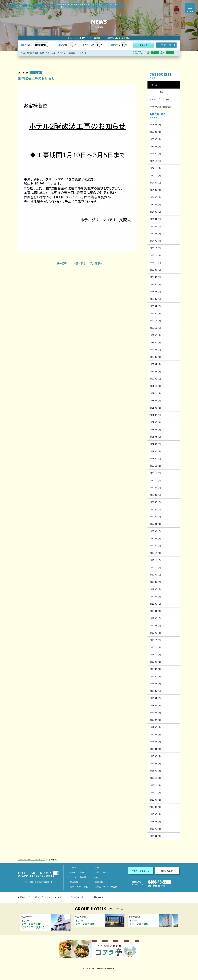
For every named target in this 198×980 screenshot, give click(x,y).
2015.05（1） (156, 829)
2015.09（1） (156, 800)
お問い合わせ (167, 871)
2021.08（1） (156, 408)
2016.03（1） (156, 756)
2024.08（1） (156, 190)
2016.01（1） (156, 771)
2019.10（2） (156, 568)
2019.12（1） (156, 553)
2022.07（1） (156, 342)
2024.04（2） (156, 219)
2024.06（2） (156, 204)
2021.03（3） (156, 444)
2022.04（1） (156, 364)
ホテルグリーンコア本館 (106, 887)
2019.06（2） (156, 596)
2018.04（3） (156, 698)
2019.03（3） (156, 618)
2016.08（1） (156, 734)
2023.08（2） (156, 277)
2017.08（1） (156, 713)
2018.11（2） (156, 647)
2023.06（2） (156, 292)
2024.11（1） (156, 168)
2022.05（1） (156, 357)
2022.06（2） (156, 350)
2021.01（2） (156, 459)
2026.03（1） (156, 125)
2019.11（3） (156, 560)
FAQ (97, 877)
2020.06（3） (156, 509)
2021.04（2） (156, 437)
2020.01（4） (156, 546)
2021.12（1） (156, 386)
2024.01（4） (156, 241)
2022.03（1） (156, 372)
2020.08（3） (156, 495)
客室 (97, 867)
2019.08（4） (156, 582)
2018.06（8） (156, 684)
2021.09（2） (156, 400)
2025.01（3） (156, 154)
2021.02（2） (156, 451)
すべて (155, 85)
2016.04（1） (156, 749)
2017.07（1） (156, 720)
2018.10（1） (156, 655)
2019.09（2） (156, 575)
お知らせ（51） (157, 92)
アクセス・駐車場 (78, 877)
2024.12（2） (156, 161)
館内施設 (74, 882)
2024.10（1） (156, 176)
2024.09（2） (156, 183)
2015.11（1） (156, 785)
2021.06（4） (156, 422)
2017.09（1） (156, 705)
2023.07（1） (156, 284)
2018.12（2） (156, 640)
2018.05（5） (156, 691)
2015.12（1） (156, 778)
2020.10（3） (156, 480)
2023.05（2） (156, 299)
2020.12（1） (156, 466)
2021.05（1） (156, 430)
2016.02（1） (156, 764)
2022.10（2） (156, 328)
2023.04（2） (156, 306)
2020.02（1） (156, 538)
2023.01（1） (156, 313)
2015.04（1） (156, 836)
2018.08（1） (156, 669)
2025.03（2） (156, 146)
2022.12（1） (156, 321)
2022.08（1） (156, 335)
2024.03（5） (156, 226)
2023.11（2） (156, 255)
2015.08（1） (156, 807)
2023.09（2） (156, 270)
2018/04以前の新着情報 (160, 107)
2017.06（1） (156, 727)
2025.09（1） (156, 132)
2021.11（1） (156, 393)
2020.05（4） (156, 517)
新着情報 (99, 882)
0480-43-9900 (163, 53)
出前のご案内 (101, 872)
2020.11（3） (156, 473)
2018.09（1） (156, 662)
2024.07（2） (156, 197)
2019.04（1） (156, 611)
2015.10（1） (156, 792)
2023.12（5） (156, 248)
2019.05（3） (156, 604)
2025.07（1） (156, 139)
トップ (73, 867)
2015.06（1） (156, 822)
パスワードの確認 (67, 53)
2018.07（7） (156, 676)
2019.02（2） (156, 626)
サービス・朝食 (77, 872)
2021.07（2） (156, 415)
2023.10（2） (156, 263)
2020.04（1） (156, 524)
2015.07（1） (156, 814)
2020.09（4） (156, 488)
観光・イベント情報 (79, 887)
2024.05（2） (156, 212)
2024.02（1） (156, 234)
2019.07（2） (156, 589)
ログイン (83, 53)
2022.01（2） (156, 379)
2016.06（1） (156, 742)
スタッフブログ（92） (160, 99)
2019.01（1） (156, 633)
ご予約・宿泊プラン (141, 871)
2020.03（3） (156, 531)
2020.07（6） (156, 502)
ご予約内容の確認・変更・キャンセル (39, 53)
